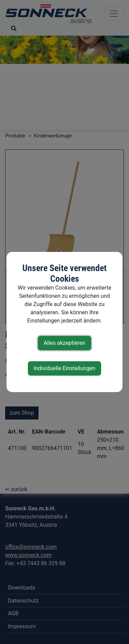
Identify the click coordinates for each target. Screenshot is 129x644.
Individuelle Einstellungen (65, 368)
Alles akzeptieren (64, 343)
